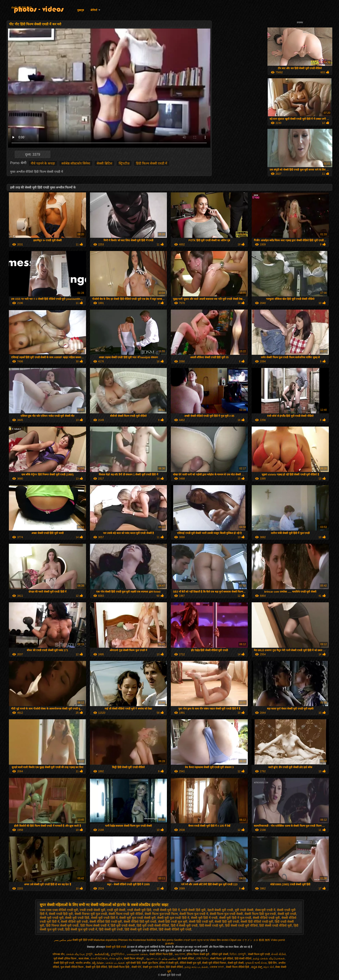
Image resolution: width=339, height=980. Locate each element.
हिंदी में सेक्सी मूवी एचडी (184, 926)
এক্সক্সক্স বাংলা (217, 967)
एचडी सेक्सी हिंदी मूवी (193, 910)
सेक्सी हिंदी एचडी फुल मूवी (173, 922)
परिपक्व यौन (58, 954)
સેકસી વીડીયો (278, 954)
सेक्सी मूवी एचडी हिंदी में (104, 918)
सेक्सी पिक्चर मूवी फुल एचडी (91, 914)
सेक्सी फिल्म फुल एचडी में (194, 914)
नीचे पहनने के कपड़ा (43, 163)
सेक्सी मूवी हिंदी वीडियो (96, 967)
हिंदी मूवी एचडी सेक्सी (123, 926)
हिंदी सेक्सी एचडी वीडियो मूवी (276, 926)
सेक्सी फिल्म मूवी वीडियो (222, 959)
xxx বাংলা (180, 954)
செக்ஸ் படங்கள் (115, 963)
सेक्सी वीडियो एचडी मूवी (266, 918)
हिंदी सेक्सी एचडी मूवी (211, 926)
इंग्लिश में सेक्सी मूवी (169, 963)
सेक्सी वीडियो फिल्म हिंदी (161, 954)
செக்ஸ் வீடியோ (75, 954)
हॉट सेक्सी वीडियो (186, 959)
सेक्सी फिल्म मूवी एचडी (259, 954)
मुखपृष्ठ (81, 10)
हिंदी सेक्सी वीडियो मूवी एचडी (175, 929)
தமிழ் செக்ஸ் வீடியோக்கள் (269, 959)
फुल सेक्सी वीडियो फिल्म (72, 967)
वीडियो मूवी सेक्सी (220, 954)
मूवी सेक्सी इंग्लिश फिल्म (65, 959)
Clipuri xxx (235, 940)
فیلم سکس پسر (63, 940)
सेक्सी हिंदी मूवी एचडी (227, 922)
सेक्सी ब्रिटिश (104, 163)
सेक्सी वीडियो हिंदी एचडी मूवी (106, 922)
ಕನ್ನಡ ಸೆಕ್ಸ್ (257, 967)
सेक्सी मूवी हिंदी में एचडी (204, 918)
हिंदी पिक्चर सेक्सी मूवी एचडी (62, 926)
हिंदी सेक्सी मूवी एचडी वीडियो (141, 929)
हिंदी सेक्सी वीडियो (243, 959)
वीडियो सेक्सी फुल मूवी (190, 963)
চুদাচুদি (90, 954)
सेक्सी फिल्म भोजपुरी (134, 959)
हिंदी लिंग (273, 963)
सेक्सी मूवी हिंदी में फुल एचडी (235, 918)
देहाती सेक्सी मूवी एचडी (220, 910)
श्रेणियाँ (94, 10)
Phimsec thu (125, 940)
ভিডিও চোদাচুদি (238, 954)
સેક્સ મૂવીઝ (116, 959)
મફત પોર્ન (269, 967)
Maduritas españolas (105, 940)
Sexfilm (178, 940)
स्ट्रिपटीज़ (124, 163)
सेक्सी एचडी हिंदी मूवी (61, 914)
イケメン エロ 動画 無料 (256, 940)
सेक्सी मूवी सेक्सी (236, 963)
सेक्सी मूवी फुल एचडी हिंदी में (173, 918)
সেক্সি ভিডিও (202, 959)
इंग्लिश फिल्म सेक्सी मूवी (198, 954)
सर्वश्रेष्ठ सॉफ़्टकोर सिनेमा (76, 163)
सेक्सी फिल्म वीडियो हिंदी (238, 967)
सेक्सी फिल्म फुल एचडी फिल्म (161, 914)
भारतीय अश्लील (83, 963)
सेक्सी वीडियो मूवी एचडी (74, 922)
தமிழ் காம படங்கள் (196, 967)
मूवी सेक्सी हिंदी (133, 963)
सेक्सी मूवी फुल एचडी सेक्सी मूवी (137, 918)
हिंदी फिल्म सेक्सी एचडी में (152, 163)
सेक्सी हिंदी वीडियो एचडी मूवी (257, 922)
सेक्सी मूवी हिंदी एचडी (21, 8)
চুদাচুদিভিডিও (118, 954)
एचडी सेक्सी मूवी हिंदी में (166, 910)
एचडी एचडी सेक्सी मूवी (93, 910)
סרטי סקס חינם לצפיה (196, 940)
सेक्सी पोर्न (136, 967)
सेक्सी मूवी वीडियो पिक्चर (214, 963)
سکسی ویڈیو (169, 959)
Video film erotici (219, 940)
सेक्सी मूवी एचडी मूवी (52, 918)
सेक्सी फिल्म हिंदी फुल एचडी (260, 914)
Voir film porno (165, 940)
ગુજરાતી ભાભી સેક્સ (256, 963)
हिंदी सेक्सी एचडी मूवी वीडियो (241, 926)
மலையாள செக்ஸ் (137, 954)
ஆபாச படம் (153, 959)
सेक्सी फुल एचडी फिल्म (154, 967)
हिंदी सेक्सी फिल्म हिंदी (119, 967)
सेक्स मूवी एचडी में (265, 910)
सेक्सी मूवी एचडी (287, 914)
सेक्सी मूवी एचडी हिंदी (77, 918)
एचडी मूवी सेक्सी (116, 910)
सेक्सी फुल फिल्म (150, 963)
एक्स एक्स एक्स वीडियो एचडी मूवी (59, 910)
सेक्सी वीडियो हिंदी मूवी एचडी (140, 922)
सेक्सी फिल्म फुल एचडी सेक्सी (226, 914)
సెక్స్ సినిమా (98, 963)
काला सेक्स (84, 959)
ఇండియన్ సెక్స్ (102, 954)
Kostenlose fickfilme (145, 940)
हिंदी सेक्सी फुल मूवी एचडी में (81, 929)
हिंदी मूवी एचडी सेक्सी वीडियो (153, 926)
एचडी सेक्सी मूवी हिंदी (139, 910)
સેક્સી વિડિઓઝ (99, 959)
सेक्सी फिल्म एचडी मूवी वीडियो (126, 914)
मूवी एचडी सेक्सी (244, 910)
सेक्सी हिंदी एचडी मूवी (201, 922)
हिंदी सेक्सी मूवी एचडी (111, 929)
